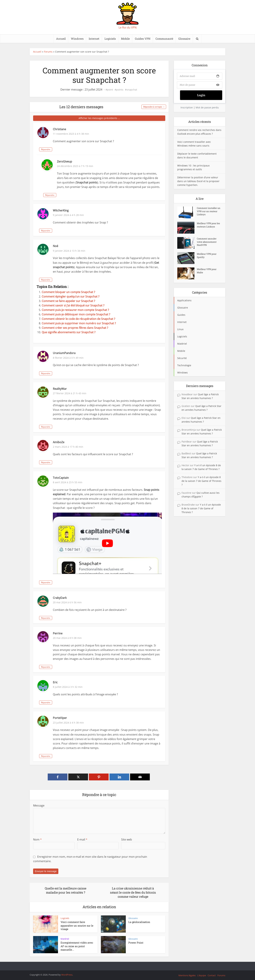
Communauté (164, 39)
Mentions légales (187, 975)
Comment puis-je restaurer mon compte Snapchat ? (75, 310)
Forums (48, 52)
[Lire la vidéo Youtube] (107, 543)
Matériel (65, 939)
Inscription (187, 107)
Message (39, 805)
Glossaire (184, 39)
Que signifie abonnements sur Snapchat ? (69, 332)
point (110, 90)
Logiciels (110, 39)
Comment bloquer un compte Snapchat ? (68, 292)
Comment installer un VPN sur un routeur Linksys (207, 212)
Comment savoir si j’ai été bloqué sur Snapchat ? (73, 305)
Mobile (125, 39)
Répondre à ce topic (153, 107)
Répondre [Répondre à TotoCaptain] (59, 582)
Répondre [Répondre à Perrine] (59, 667)
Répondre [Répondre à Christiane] (59, 149)
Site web (127, 839)
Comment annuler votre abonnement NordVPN (207, 243)
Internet (94, 39)
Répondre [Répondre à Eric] (59, 702)
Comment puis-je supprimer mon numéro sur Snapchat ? (79, 323)
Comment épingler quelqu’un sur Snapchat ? (71, 296)
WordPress (67, 975)
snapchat (132, 90)
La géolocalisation (139, 922)
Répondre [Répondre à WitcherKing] (59, 231)
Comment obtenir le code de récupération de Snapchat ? (78, 319)
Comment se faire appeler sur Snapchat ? (68, 301)
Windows (77, 39)
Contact (212, 975)
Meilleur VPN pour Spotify (207, 256)
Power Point (136, 943)
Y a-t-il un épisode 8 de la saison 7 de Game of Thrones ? (201, 481)
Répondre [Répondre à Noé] (59, 280)
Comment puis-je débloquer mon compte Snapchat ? (76, 314)
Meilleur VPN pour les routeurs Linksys (208, 226)
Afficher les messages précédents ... (99, 118)
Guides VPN (143, 39)
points (120, 90)
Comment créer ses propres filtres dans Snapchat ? (75, 328)
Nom (37, 839)
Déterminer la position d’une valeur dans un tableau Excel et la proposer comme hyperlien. (198, 181)
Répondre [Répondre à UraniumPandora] (59, 373)
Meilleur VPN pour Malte (207, 272)
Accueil (61, 39)
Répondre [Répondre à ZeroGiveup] (63, 195)
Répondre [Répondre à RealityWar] (59, 427)
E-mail (82, 839)
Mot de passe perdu (207, 107)
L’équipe (202, 975)
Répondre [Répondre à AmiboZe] (59, 462)
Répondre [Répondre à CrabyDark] (59, 618)
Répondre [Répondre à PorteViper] (59, 756)
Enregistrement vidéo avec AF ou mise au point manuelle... (77, 946)
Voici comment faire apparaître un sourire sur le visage (77, 925)
